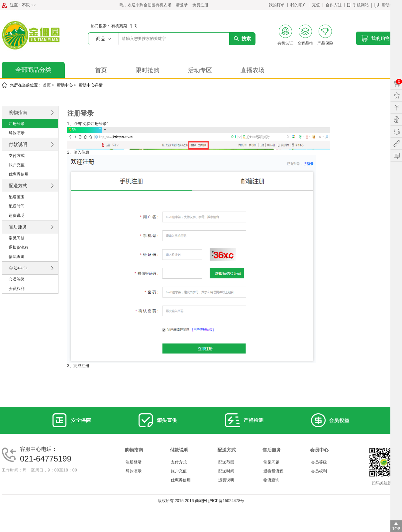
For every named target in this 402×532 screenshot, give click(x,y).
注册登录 (17, 124)
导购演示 (17, 133)
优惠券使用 (19, 174)
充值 (316, 5)
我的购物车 (380, 37)
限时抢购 (148, 70)
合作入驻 (334, 5)
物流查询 (17, 257)
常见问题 (17, 238)
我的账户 (298, 5)
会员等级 (17, 279)
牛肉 (134, 26)
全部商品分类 (33, 70)
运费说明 (17, 215)
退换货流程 (19, 247)
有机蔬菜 (119, 26)
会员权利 (17, 289)
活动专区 (200, 70)
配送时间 (17, 206)
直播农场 (252, 70)
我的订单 (277, 5)
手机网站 (358, 5)
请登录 (182, 5)
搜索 (242, 39)
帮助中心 (386, 5)
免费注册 (200, 5)
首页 (101, 70)
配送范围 (17, 197)
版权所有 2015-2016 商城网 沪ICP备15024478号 (201, 501)
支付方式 (17, 156)
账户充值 (17, 165)
